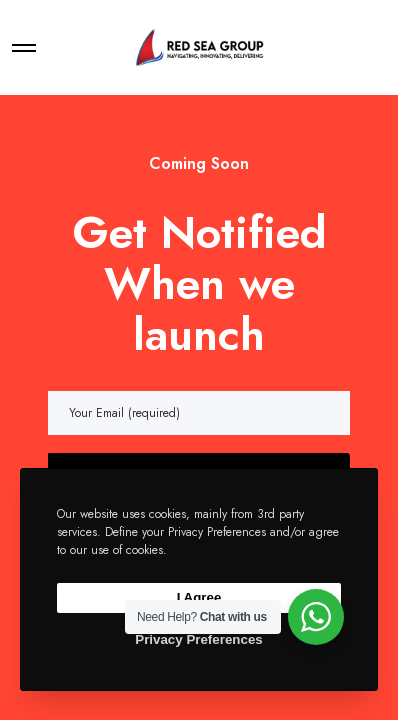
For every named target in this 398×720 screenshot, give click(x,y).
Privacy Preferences (198, 639)
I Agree (199, 597)
